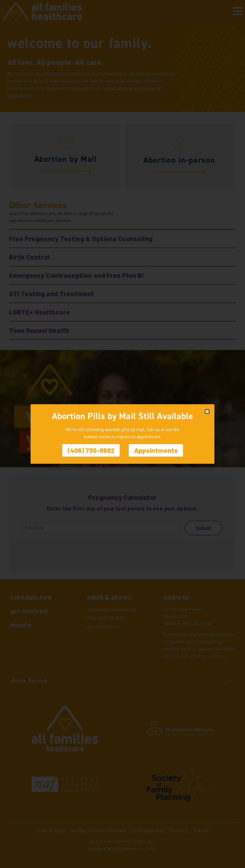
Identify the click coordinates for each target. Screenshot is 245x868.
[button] (207, 412)
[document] (122, 434)
